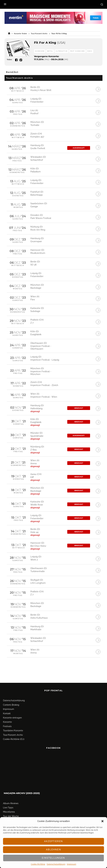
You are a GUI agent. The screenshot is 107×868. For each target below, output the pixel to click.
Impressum (71, 864)
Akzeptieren (53, 841)
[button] (102, 821)
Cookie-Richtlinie (38, 864)
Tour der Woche (11, 807)
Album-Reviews (11, 795)
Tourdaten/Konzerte (13, 722)
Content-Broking (11, 696)
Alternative (62, 51)
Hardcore (40, 51)
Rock (90, 51)
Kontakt (7, 705)
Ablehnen (53, 850)
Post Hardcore (77, 51)
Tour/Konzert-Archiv (13, 726)
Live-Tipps (8, 799)
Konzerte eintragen (12, 709)
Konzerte (7, 713)
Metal (50, 51)
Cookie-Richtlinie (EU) (14, 730)
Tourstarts (8, 812)
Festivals (7, 718)
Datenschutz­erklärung (56, 864)
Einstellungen (53, 858)
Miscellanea (9, 803)
